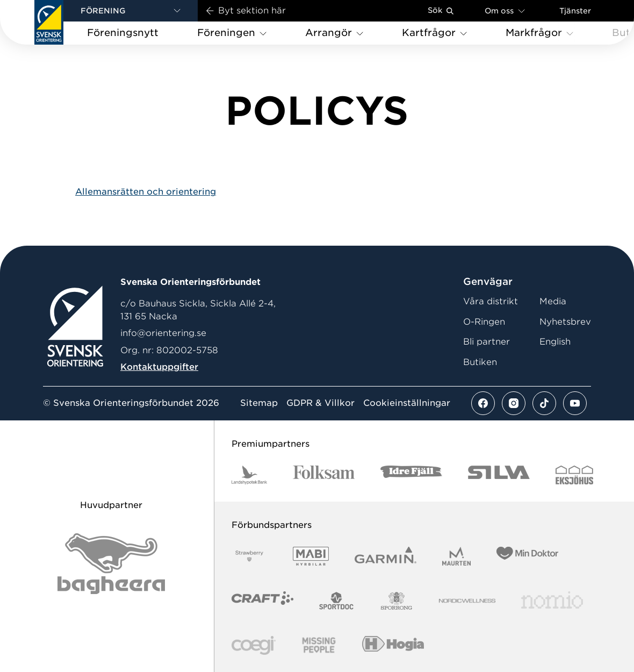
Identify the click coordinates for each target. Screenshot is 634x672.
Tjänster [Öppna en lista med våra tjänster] (575, 11)
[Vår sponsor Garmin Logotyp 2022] (386, 556)
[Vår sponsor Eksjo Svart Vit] (575, 475)
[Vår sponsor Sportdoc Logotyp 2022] (337, 601)
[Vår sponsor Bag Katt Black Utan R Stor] (111, 564)
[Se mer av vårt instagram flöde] (514, 403)
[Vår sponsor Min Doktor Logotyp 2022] (527, 556)
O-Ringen (484, 322)
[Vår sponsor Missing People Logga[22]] (319, 645)
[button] (131, 11)
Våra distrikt (491, 301)
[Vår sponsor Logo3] (254, 645)
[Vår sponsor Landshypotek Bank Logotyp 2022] (249, 475)
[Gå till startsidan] (49, 22)
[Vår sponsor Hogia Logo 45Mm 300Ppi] (393, 645)
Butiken (480, 362)
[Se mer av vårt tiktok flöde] (544, 403)
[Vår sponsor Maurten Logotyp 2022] (457, 556)
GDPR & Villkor (320, 403)
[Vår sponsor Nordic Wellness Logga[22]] (467, 601)
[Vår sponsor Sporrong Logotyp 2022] (397, 601)
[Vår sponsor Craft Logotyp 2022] (262, 601)
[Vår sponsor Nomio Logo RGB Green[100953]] (552, 601)
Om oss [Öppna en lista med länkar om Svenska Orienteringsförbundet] (505, 10)
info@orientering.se (163, 333)
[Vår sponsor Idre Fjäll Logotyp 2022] (411, 475)
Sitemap (259, 403)
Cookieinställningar (407, 403)
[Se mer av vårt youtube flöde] (575, 403)
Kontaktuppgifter (159, 367)
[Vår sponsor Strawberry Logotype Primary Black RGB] (249, 556)
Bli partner (487, 342)
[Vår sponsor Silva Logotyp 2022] (499, 475)
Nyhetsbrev (565, 322)
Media (553, 301)
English (555, 342)
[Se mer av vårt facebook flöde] (483, 403)
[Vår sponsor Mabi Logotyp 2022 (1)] (311, 556)
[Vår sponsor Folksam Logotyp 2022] (324, 475)
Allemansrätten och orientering (146, 192)
